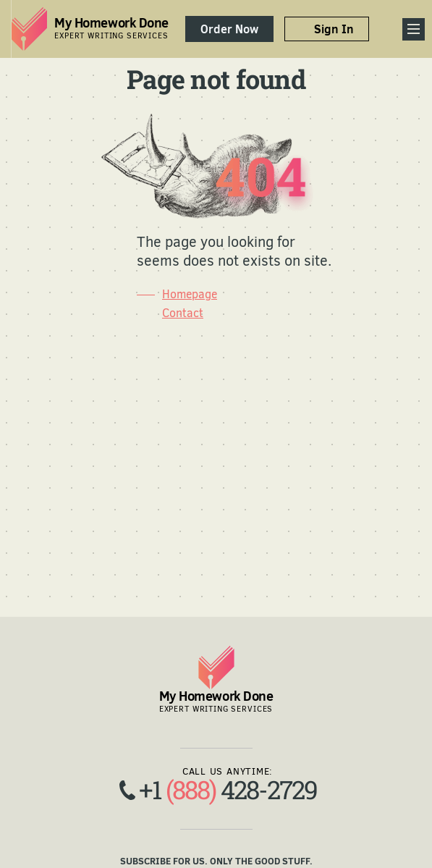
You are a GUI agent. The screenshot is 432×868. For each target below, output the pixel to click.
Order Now (229, 29)
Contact (183, 313)
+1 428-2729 (228, 789)
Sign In (334, 29)
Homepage (190, 294)
